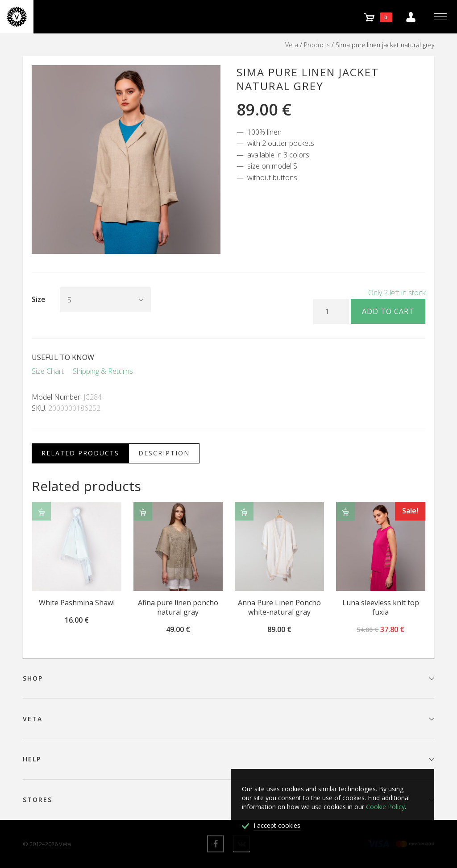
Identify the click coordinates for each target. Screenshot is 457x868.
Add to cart (388, 311)
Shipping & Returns (103, 371)
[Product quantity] (331, 311)
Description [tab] (164, 453)
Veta (292, 45)
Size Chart (48, 371)
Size (39, 299)
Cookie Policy (385, 807)
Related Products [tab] (80, 453)
